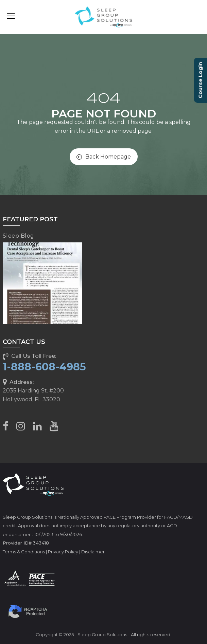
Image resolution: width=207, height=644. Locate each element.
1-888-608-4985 (44, 367)
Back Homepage (104, 157)
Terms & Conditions (24, 552)
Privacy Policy (63, 552)
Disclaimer (93, 552)
